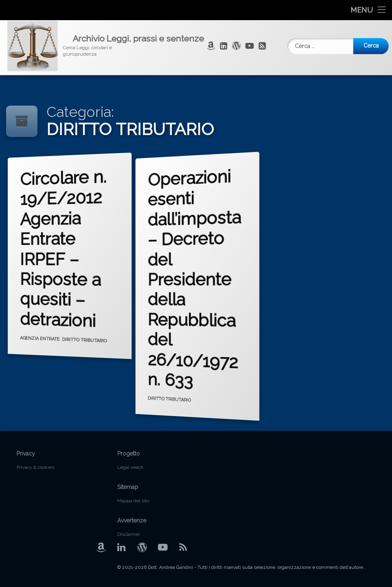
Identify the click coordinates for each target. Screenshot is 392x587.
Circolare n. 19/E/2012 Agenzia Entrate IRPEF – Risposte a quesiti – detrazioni (65, 248)
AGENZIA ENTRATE (41, 337)
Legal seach (130, 467)
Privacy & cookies (35, 467)
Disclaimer (129, 534)
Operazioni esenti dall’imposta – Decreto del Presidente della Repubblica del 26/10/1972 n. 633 (196, 277)
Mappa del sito (133, 501)
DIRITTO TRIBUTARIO (85, 341)
